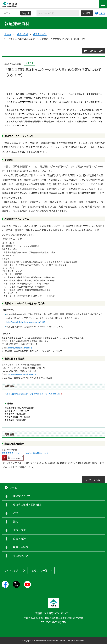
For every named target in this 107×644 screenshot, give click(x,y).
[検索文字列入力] (58, 13)
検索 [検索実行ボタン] (88, 13)
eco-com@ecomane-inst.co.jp (22, 374)
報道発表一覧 (40, 34)
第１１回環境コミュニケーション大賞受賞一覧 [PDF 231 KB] (33, 394)
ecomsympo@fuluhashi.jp (20, 348)
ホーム (8, 34)
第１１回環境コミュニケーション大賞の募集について (25, 453)
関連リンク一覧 (40, 570)
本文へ (7, 13)
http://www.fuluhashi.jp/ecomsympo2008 (26, 322)
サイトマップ (11, 570)
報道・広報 (22, 34)
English (26, 13)
